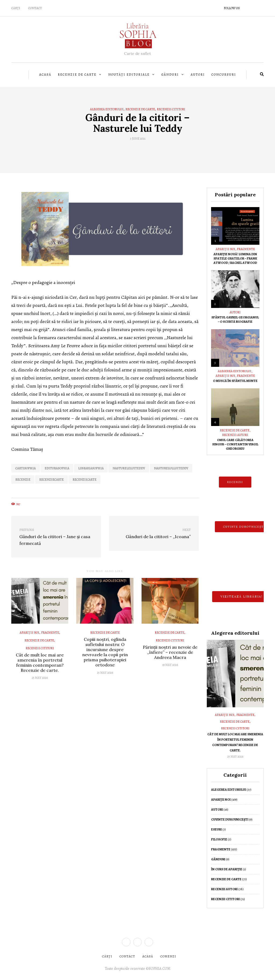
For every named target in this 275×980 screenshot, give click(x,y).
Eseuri (216, 829)
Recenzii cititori (171, 109)
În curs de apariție (227, 869)
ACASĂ (148, 956)
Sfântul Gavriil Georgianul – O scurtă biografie (235, 319)
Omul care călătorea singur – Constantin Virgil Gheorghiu (235, 444)
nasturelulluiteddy (171, 468)
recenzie (23, 480)
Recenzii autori (235, 435)
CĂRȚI (16, 8)
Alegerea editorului (107, 109)
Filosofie (219, 839)
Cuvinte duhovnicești (230, 819)
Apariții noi (29, 633)
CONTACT (127, 956)
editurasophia (57, 468)
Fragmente (50, 633)
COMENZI (168, 956)
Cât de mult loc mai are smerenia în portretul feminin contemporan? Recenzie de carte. (40, 663)
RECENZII (235, 482)
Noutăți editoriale (129, 74)
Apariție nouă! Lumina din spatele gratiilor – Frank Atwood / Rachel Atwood (235, 258)
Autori (198, 74)
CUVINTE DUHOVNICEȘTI (244, 527)
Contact (35, 8)
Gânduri (170, 74)
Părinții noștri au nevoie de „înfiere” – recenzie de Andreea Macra (170, 652)
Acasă (45, 74)
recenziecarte (51, 480)
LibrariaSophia (91, 468)
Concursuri (224, 74)
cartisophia (26, 468)
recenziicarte (84, 480)
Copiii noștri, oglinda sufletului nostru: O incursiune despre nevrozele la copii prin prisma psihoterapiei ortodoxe (105, 652)
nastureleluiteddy (129, 468)
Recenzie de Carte (77, 74)
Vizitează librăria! (242, 596)
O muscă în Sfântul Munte (235, 381)
